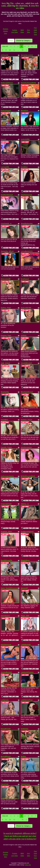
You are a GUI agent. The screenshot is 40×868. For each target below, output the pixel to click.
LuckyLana (5, 700)
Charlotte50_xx (6, 224)
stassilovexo (5, 616)
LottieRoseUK (26, 645)
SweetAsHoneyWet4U (28, 83)
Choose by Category (24, 41)
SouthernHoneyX (7, 195)
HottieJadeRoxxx (7, 83)
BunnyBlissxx (6, 756)
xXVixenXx (5, 55)
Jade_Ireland (5, 363)
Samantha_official (7, 251)
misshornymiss (26, 447)
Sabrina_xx (25, 504)
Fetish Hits (28, 865)
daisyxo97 (24, 588)
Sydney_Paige (6, 308)
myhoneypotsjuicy (7, 476)
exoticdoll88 (25, 139)
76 (23, 50)
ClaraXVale (5, 784)
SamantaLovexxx (27, 55)
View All (5, 46)
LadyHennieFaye (27, 700)
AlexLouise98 (6, 279)
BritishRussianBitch (28, 476)
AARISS (24, 335)
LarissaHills (5, 167)
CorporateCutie (6, 504)
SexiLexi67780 (26, 308)
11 (14, 50)
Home (11, 41)
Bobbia (23, 756)
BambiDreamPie (7, 560)
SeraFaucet (25, 279)
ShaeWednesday (27, 224)
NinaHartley (5, 392)
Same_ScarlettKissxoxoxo (10, 588)
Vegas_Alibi (25, 616)
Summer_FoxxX (26, 420)
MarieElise (24, 111)
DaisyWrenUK (6, 729)
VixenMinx (5, 420)
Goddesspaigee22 (27, 532)
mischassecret (6, 645)
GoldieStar (25, 729)
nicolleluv (24, 167)
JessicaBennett (6, 672)
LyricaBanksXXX (27, 251)
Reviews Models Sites (5, 31)
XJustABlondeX (26, 363)
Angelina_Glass (6, 532)
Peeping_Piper (6, 335)
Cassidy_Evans (6, 447)
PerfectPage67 (6, 111)
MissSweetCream (27, 392)
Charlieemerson (26, 195)
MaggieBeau (25, 560)
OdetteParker (25, 784)
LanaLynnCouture (27, 672)
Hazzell (3, 139)
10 (10, 50)
